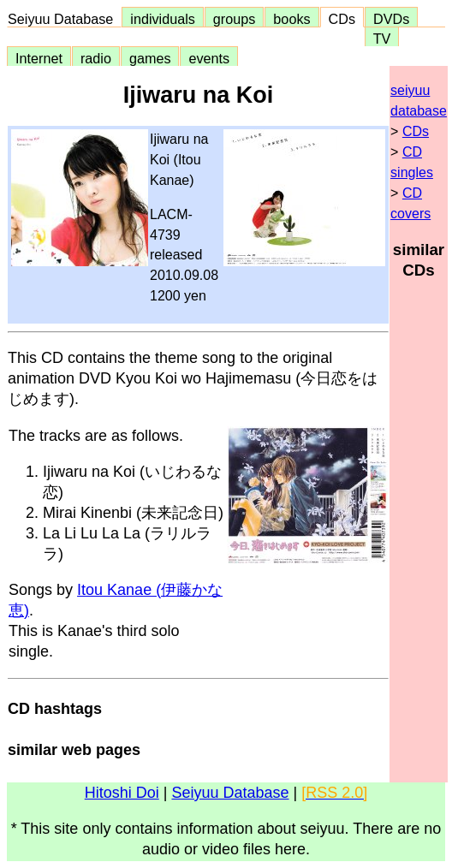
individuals (163, 19)
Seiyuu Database (64, 19)
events (209, 58)
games (150, 58)
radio (96, 58)
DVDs (391, 19)
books (291, 19)
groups (235, 19)
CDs (342, 19)
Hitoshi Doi (122, 793)
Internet (39, 58)
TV (382, 39)
